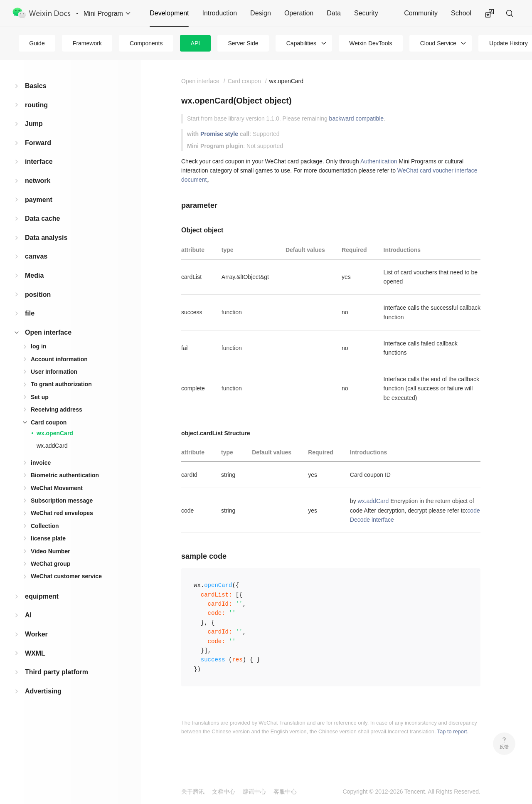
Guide (37, 43)
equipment (42, 596)
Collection (45, 526)
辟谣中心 (254, 792)
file (30, 313)
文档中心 (224, 792)
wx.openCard (55, 433)
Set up (40, 397)
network (38, 181)
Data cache (43, 218)
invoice (41, 463)
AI (28, 615)
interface (39, 162)
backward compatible (357, 118)
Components (146, 43)
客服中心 (285, 792)
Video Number (50, 551)
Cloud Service (438, 43)
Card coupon (49, 422)
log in (38, 346)
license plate (48, 538)
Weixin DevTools (371, 43)
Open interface (48, 332)
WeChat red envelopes (62, 513)
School (461, 13)
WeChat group (50, 564)
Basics (36, 86)
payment (39, 200)
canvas (36, 256)
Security (366, 13)
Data (334, 13)
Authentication (379, 161)
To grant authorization (61, 384)
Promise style (219, 134)
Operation (299, 13)
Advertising (43, 691)
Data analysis (46, 238)
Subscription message (62, 501)
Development (169, 13)
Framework (87, 43)
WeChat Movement (57, 488)
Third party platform (57, 672)
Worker (36, 634)
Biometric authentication (65, 475)
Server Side (243, 43)
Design (261, 13)
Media (34, 275)
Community (421, 13)
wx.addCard (52, 446)
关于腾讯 (193, 792)
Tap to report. (453, 731)
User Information (54, 372)
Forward (38, 143)
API (196, 43)
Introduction (219, 13)
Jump (34, 124)
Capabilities (301, 43)
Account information (59, 359)
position (38, 295)
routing (36, 105)
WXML (35, 653)
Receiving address (57, 409)
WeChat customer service (66, 576)
